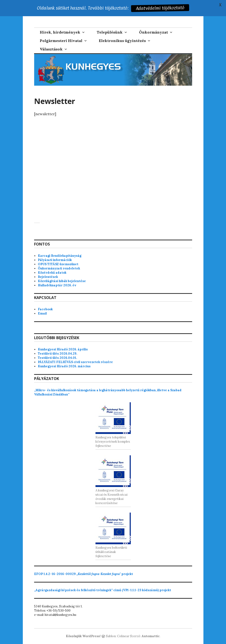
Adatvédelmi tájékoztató (160, 8)
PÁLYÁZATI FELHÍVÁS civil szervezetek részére (75, 362)
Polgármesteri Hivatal (61, 41)
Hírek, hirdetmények (60, 32)
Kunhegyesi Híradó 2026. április (63, 349)
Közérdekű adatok (52, 273)
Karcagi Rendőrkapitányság (60, 256)
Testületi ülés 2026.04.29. (57, 354)
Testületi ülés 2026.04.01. (57, 358)
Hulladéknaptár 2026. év (57, 285)
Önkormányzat (153, 32)
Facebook (45, 309)
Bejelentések (48, 277)
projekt (83, 574)
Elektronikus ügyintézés (122, 41)
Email (42, 313)
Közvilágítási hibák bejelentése (62, 281)
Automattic (151, 636)
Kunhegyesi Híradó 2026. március (64, 366)
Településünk (110, 32)
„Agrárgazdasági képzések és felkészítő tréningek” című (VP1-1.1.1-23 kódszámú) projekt (103, 590)
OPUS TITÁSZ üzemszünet (58, 264)
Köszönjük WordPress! (83, 636)
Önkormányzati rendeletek (59, 268)
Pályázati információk (55, 260)
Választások (51, 49)
